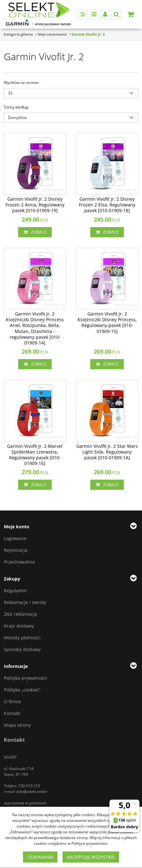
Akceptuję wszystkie (91, 857)
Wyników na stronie (22, 83)
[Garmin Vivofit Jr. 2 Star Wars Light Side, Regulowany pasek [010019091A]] (107, 452)
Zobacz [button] (35, 232)
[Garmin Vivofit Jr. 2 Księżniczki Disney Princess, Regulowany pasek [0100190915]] (107, 323)
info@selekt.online (32, 792)
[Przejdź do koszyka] (131, 14)
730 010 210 (29, 786)
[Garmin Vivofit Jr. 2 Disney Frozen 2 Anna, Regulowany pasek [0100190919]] (35, 205)
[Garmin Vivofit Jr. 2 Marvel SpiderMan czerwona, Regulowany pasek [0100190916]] (35, 455)
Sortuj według (16, 107)
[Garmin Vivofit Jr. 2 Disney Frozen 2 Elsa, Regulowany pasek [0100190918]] (107, 205)
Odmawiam (40, 857)
